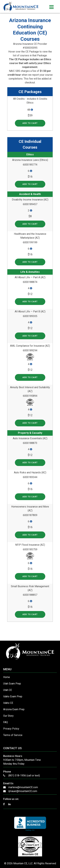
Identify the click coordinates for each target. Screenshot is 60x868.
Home (7, 677)
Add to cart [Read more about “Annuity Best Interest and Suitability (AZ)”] (30, 423)
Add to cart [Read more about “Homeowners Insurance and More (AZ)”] (30, 535)
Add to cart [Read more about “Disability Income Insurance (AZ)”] (30, 224)
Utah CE (8, 690)
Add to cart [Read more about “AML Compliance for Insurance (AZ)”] (30, 377)
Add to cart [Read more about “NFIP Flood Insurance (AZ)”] (30, 576)
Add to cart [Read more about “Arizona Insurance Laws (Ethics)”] (30, 184)
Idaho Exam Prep (13, 696)
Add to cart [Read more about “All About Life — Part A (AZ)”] (30, 302)
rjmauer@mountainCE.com (23, 791)
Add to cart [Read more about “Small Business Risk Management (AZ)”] (30, 614)
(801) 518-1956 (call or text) (24, 776)
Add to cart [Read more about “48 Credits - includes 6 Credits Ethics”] (30, 123)
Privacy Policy (11, 729)
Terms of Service (13, 735)
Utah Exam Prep (12, 684)
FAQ (6, 722)
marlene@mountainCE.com (23, 787)
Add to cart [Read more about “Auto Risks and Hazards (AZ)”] (30, 497)
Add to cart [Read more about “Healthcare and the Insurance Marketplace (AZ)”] (30, 262)
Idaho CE (8, 703)
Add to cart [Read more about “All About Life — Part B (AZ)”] (30, 336)
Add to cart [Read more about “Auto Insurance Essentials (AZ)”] (30, 463)
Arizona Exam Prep (14, 709)
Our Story (8, 716)
